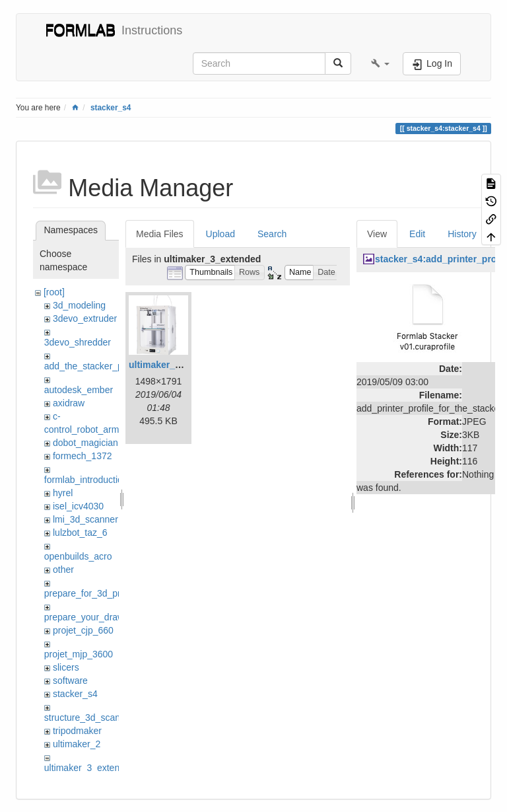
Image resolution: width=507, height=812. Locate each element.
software (70, 681)
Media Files (160, 234)
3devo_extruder (85, 318)
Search (272, 234)
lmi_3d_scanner (85, 519)
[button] (380, 63)
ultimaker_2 (77, 744)
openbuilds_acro (78, 556)
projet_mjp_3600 (79, 654)
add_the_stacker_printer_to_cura (112, 366)
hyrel (63, 493)
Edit (417, 234)
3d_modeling (79, 305)
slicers (66, 667)
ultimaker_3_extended (90, 768)
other (63, 570)
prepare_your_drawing (90, 617)
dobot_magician (85, 443)
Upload (220, 234)
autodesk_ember (79, 390)
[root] (54, 292)
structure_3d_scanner (89, 718)
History (462, 234)
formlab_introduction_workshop (109, 480)
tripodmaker (77, 731)
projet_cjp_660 (83, 630)
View (377, 234)
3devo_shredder (78, 342)
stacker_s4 (111, 108)
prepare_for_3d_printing (93, 593)
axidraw (69, 403)
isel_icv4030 (78, 506)
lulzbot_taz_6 (80, 533)
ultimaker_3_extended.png (187, 365)
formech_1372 (83, 456)
